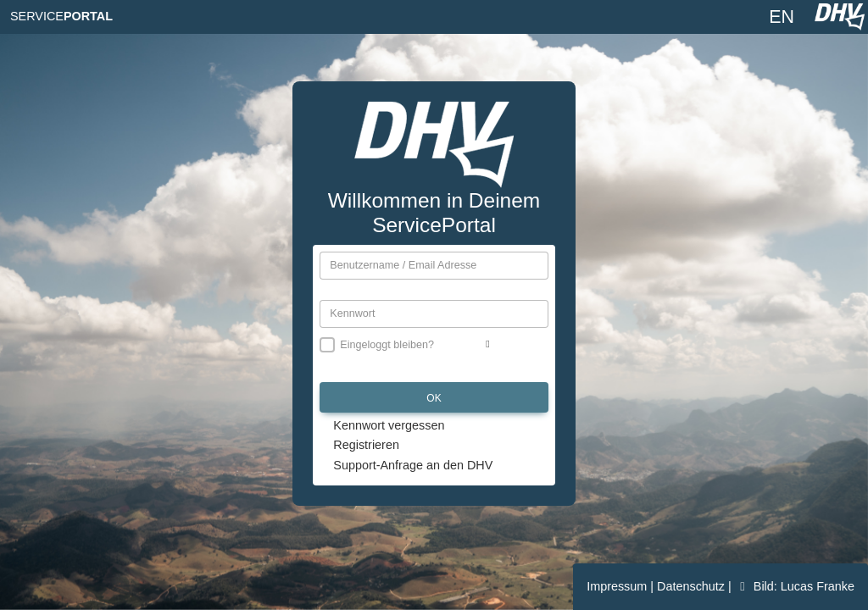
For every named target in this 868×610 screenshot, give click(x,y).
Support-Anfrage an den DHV (413, 465)
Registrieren (366, 445)
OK (434, 398)
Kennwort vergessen (389, 425)
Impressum (618, 586)
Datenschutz (693, 586)
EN (782, 17)
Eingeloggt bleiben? (387, 345)
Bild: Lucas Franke (795, 586)
